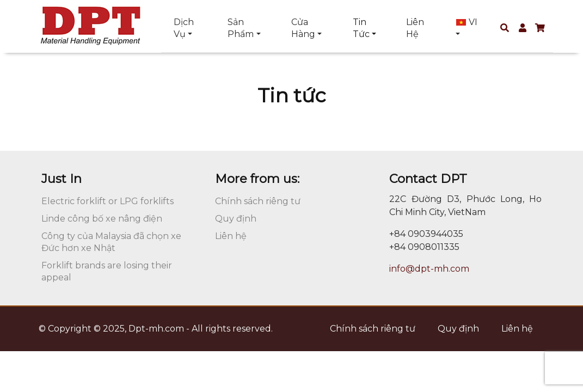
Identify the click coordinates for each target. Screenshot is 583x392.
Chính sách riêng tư (258, 201)
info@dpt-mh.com (429, 269)
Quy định (236, 219)
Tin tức (361, 28)
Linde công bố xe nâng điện (102, 219)
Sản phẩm (241, 28)
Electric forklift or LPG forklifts (108, 201)
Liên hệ (415, 28)
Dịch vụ (184, 28)
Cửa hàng (303, 28)
